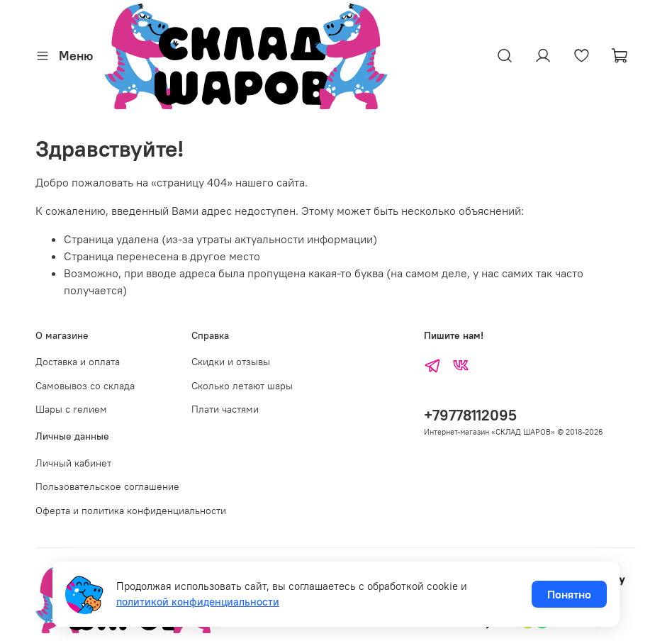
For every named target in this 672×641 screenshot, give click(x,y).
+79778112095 (470, 415)
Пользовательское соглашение (107, 486)
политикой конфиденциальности (198, 602)
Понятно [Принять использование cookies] (569, 594)
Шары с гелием (71, 409)
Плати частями (225, 409)
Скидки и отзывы (231, 362)
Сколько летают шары (242, 386)
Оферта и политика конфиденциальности (131, 511)
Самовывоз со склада (85, 386)
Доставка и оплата (78, 362)
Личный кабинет (73, 463)
